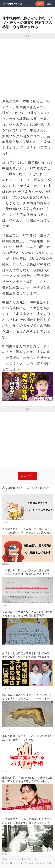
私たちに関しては (10, 863)
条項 (31, 863)
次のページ (27, 476)
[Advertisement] (27, 68)
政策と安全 (24, 863)
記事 (40, 4)
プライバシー (40, 863)
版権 (49, 863)
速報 (49, 4)
